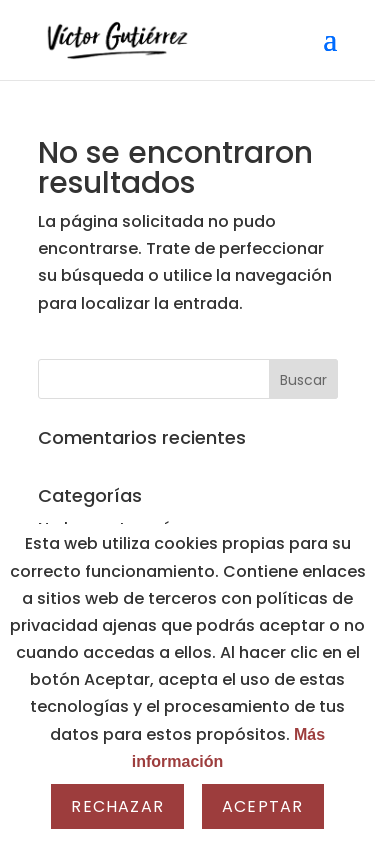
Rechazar (117, 806)
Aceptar (262, 806)
